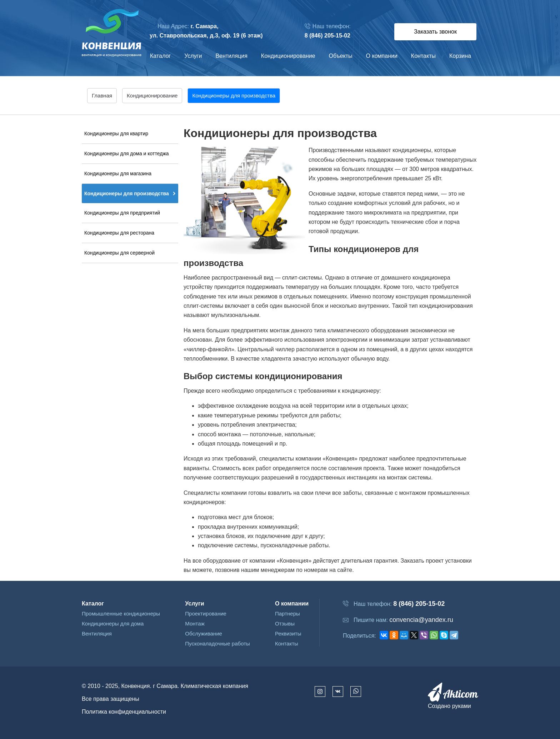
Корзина (460, 56)
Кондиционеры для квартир (116, 134)
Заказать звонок (435, 32)
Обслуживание (204, 634)
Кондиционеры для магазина (118, 174)
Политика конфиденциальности (124, 712)
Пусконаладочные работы (217, 644)
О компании (382, 56)
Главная (102, 95)
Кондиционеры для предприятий (122, 213)
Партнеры (287, 614)
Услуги (193, 56)
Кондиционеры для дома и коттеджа (127, 154)
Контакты (423, 56)
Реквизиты (288, 634)
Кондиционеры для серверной (119, 253)
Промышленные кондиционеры (121, 614)
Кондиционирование (288, 56)
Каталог (160, 56)
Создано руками (449, 706)
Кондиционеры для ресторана (119, 233)
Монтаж (195, 624)
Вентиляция (231, 56)
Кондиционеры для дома (113, 624)
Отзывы (285, 624)
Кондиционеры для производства (127, 193)
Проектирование (206, 614)
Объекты (341, 56)
